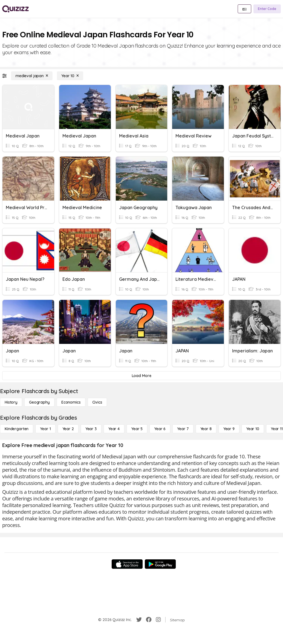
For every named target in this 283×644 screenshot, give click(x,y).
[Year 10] (70, 76)
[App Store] (127, 564)
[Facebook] (149, 620)
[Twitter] (139, 620)
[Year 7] (183, 429)
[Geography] (39, 402)
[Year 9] (229, 429)
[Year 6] (160, 429)
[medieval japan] (32, 76)
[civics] (97, 402)
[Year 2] (68, 429)
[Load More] (141, 376)
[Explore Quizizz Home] (15, 9)
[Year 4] (114, 429)
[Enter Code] (267, 9)
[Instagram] (158, 620)
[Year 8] (206, 429)
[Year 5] (137, 429)
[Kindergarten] (17, 429)
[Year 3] (91, 429)
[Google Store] (160, 564)
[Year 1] (45, 429)
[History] (11, 402)
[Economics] (71, 402)
